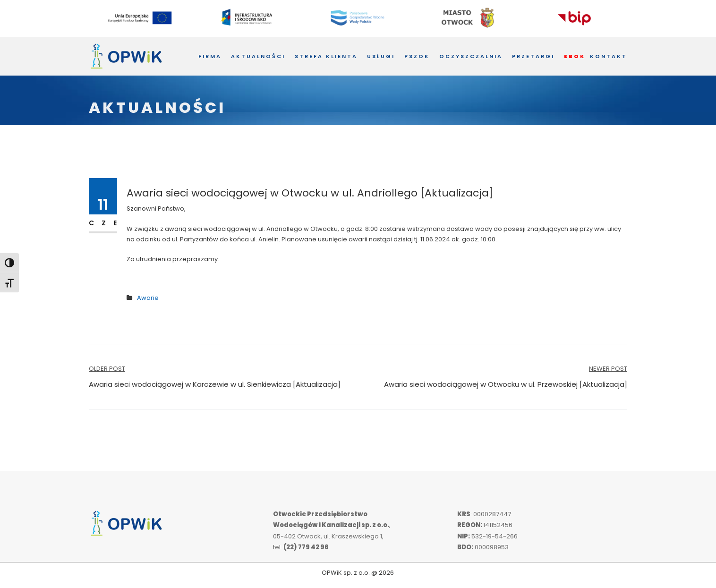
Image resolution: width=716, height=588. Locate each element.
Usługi (381, 56)
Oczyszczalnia (471, 56)
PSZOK (417, 56)
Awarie (148, 298)
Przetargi (533, 56)
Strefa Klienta (326, 56)
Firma (210, 56)
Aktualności (258, 56)
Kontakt (609, 56)
